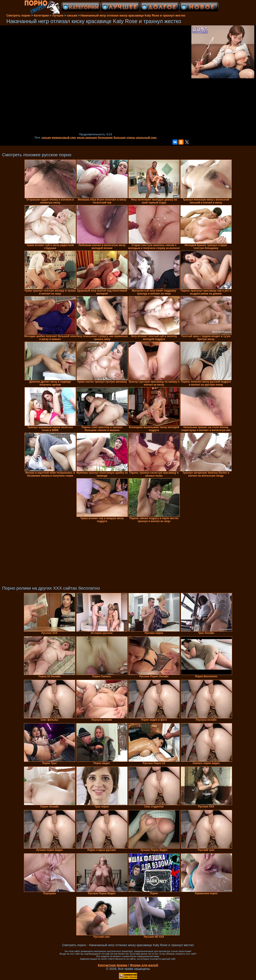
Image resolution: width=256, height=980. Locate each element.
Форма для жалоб (144, 965)
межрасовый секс (64, 138)
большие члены (124, 138)
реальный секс (146, 138)
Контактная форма (113, 965)
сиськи (46, 138)
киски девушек (87, 138)
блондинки (105, 138)
